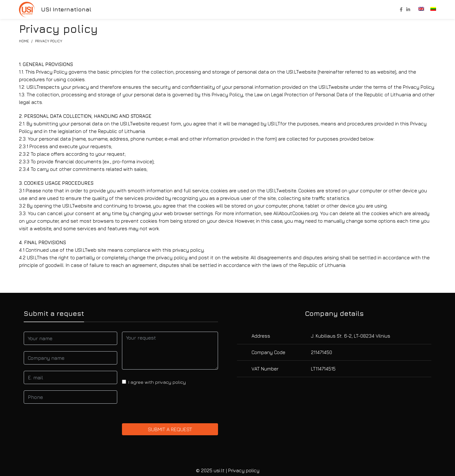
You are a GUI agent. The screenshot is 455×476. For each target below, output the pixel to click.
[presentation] (170, 405)
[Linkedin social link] (408, 9)
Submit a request (170, 429)
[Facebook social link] (401, 9)
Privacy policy (244, 470)
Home (24, 41)
